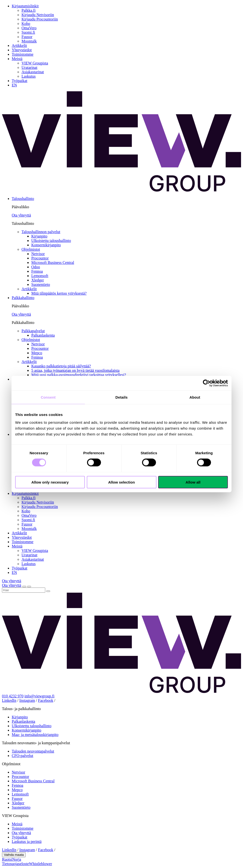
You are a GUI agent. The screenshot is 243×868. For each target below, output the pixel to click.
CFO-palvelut (22, 756)
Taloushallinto (23, 199)
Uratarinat (29, 67)
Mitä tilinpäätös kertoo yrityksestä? (59, 293)
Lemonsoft (40, 276)
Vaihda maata (14, 855)
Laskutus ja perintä (27, 842)
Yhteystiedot (22, 50)
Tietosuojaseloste (16, 864)
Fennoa (37, 271)
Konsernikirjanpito (46, 245)
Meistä (17, 59)
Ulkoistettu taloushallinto (51, 241)
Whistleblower (41, 864)
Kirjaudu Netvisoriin (38, 15)
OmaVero (29, 28)
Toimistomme (23, 54)
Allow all (193, 482)
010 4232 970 (13, 696)
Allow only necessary (50, 482)
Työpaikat (20, 81)
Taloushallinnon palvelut (41, 232)
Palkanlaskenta (43, 335)
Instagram (27, 700)
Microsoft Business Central (53, 263)
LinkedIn (9, 700)
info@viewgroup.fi (39, 696)
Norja (17, 859)
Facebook (46, 700)
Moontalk (29, 41)
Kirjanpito (39, 236)
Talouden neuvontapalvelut (33, 751)
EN (14, 85)
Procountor (40, 258)
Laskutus (29, 76)
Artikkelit (19, 46)
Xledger (38, 280)
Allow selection (121, 482)
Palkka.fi (28, 10)
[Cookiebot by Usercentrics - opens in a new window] (206, 383)
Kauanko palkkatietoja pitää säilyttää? (61, 366)
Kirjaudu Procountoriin (40, 19)
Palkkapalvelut (33, 331)
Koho (26, 24)
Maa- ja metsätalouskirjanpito (35, 735)
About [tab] (195, 397)
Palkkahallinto (23, 298)
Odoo (36, 267)
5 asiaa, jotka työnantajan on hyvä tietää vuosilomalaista (75, 370)
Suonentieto (41, 284)
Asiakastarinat (33, 72)
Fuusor (27, 37)
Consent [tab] (48, 397)
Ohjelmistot (31, 249)
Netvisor (38, 254)
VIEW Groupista (35, 63)
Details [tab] (121, 397)
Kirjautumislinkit (25, 6)
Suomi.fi (28, 32)
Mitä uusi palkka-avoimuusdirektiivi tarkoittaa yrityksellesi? (79, 375)
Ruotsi (7, 859)
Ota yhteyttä (21, 215)
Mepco (37, 353)
